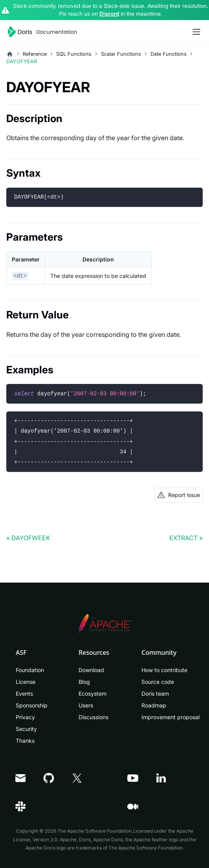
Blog (84, 682)
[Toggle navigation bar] (196, 32)
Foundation (30, 670)
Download (91, 670)
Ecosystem (93, 693)
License (26, 682)
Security (26, 729)
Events (24, 693)
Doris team (155, 693)
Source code (158, 682)
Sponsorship (32, 705)
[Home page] (10, 54)
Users (86, 705)
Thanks (25, 741)
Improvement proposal (170, 717)
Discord (109, 14)
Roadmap (154, 705)
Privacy (25, 717)
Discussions (93, 717)
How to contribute (164, 670)
